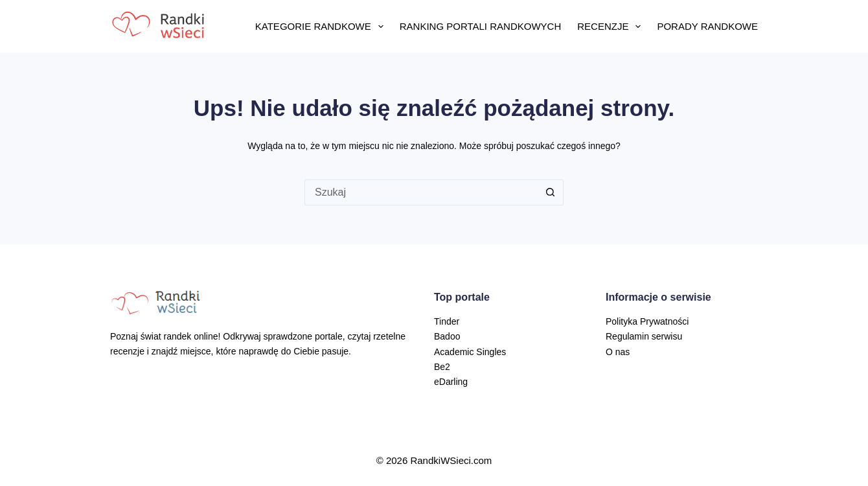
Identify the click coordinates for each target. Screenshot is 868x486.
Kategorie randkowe (322, 27)
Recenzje (611, 27)
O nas (618, 352)
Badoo (447, 336)
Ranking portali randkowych (480, 26)
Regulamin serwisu (644, 336)
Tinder (447, 321)
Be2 (442, 367)
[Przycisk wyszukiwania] (551, 192)
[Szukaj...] (421, 192)
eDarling (451, 382)
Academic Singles (470, 352)
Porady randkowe (707, 26)
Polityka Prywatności (647, 321)
